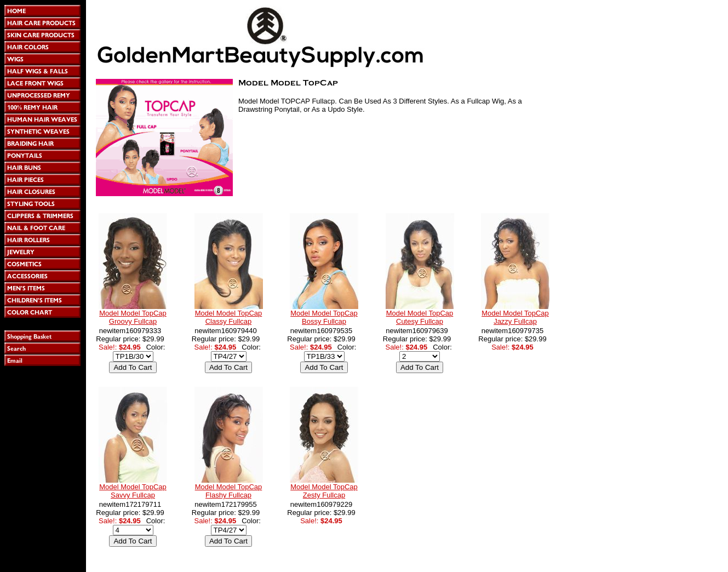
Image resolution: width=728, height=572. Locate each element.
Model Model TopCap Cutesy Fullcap (420, 317)
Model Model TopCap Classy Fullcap (229, 317)
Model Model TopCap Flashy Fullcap (229, 491)
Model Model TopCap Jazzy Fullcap (515, 317)
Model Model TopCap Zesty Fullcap (324, 491)
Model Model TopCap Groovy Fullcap (133, 317)
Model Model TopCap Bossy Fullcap (324, 317)
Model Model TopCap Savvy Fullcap (133, 491)
